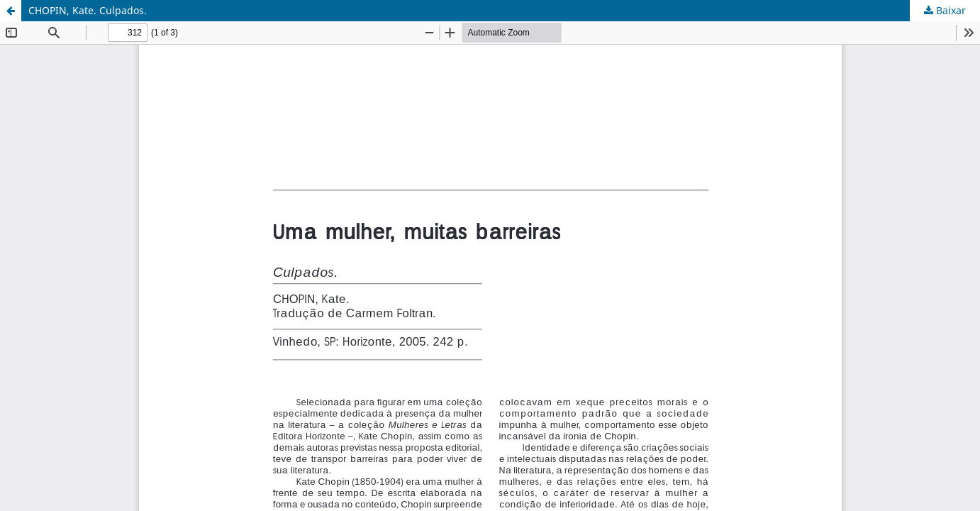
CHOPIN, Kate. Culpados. (88, 10)
